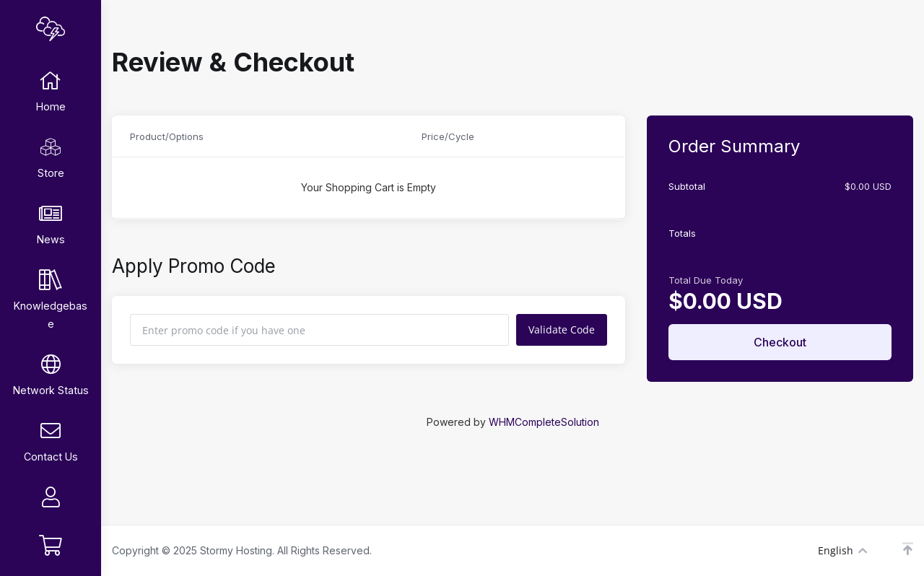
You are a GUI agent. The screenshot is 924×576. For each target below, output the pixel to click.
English (842, 550)
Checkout (780, 342)
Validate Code (562, 330)
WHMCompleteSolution (544, 422)
